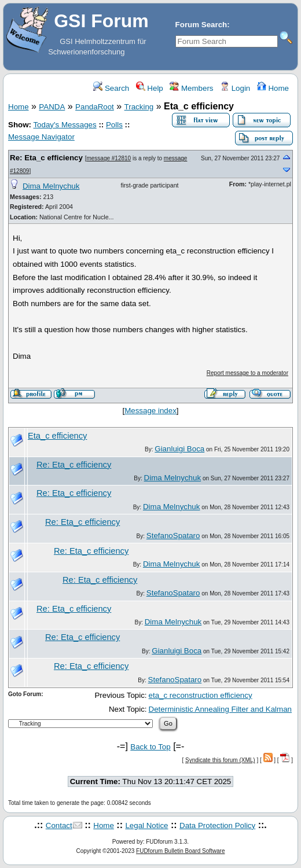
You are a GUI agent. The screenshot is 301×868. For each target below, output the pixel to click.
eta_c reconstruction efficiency (201, 695)
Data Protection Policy (217, 825)
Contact (59, 825)
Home (273, 88)
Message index (150, 411)
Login (235, 88)
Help (150, 88)
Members (191, 88)
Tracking (139, 107)
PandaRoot (95, 107)
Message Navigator (41, 137)
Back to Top (150, 747)
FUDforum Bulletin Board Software (180, 851)
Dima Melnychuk (51, 186)
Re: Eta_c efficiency (46, 158)
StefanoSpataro (173, 536)
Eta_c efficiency (57, 436)
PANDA (52, 107)
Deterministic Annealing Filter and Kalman (220, 709)
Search (111, 88)
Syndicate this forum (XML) (220, 760)
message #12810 (109, 158)
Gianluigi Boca (179, 449)
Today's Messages (65, 125)
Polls (114, 125)
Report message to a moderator (247, 373)
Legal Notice (146, 825)
